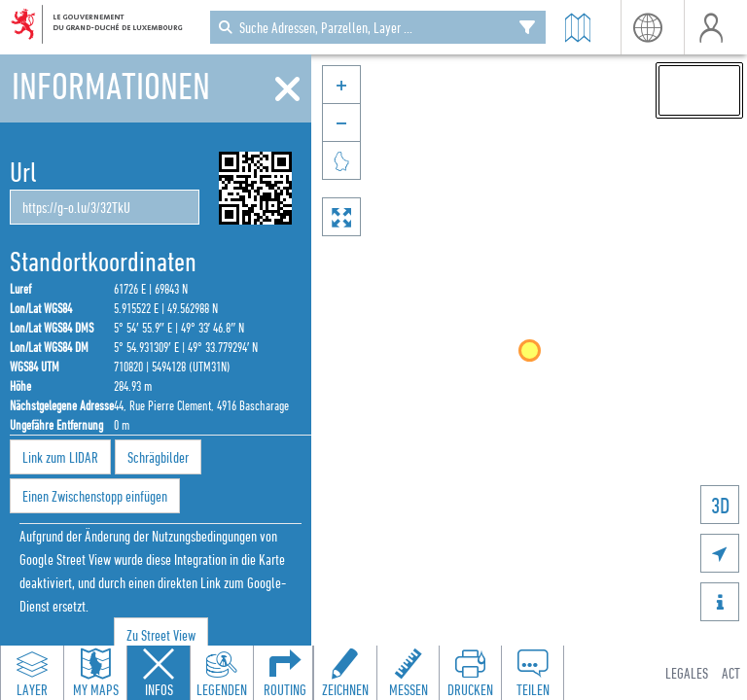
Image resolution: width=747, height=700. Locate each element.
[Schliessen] (287, 89)
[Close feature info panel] (159, 673)
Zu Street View (161, 635)
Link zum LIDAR (60, 457)
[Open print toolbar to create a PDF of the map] (470, 673)
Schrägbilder (158, 457)
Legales (687, 673)
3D (720, 505)
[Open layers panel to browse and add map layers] (32, 673)
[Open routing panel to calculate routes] (285, 673)
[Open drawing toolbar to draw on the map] (345, 673)
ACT (731, 673)
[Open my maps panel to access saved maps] (95, 673)
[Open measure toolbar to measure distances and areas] (408, 673)
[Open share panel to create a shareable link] (532, 673)
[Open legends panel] (222, 673)
